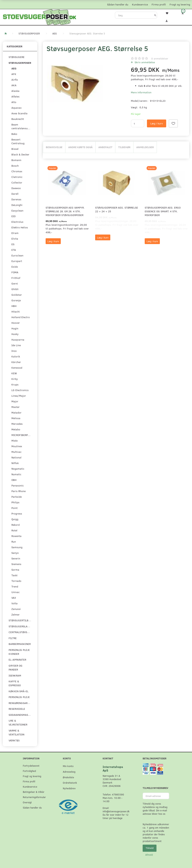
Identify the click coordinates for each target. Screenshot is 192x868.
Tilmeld (150, 848)
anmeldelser (160, 58)
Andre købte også (80, 147)
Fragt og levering (180, 4)
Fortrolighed (29, 771)
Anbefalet (105, 147)
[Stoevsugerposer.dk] (40, 17)
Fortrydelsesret (31, 766)
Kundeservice (140, 4)
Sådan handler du (118, 4)
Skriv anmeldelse (144, 62)
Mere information (141, 92)
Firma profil (159, 4)
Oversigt (27, 802)
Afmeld (149, 855)
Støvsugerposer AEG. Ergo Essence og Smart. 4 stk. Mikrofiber (163, 211)
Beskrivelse (54, 147)
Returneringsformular (34, 797)
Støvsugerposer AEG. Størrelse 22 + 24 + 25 (117, 209)
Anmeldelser (145, 147)
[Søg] (155, 15)
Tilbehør (124, 147)
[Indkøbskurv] (184, 13)
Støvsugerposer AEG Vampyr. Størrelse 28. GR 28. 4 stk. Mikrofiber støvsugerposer (65, 211)
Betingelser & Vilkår (34, 792)
